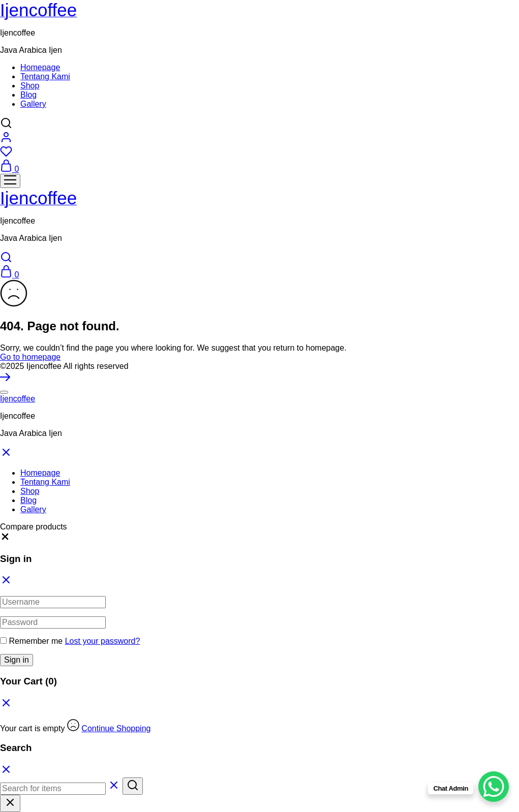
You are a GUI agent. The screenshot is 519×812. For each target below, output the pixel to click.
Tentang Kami (45, 76)
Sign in (17, 660)
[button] (5, 539)
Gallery (33, 104)
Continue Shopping (116, 728)
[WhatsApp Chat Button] (494, 787)
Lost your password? (103, 641)
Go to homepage (30, 357)
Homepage (40, 67)
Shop (30, 86)
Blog (28, 95)
